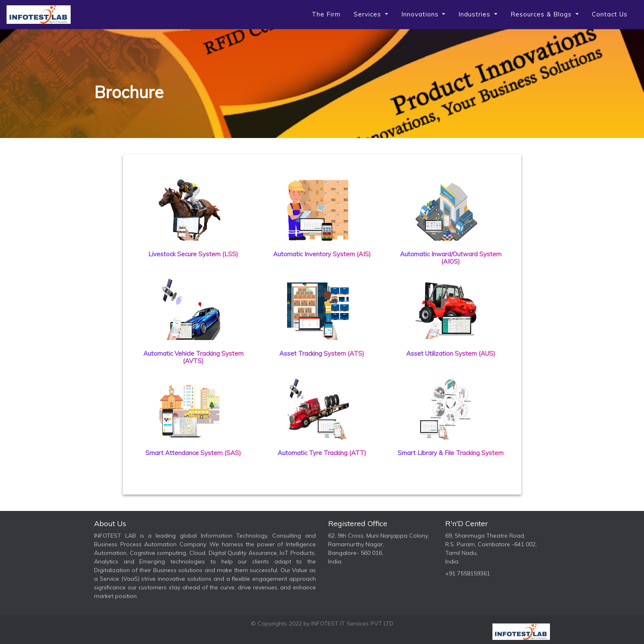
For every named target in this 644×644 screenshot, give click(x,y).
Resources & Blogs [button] (542, 14)
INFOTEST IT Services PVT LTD (352, 623)
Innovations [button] (421, 14)
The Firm (326, 14)
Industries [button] (475, 14)
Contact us (610, 14)
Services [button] (368, 14)
